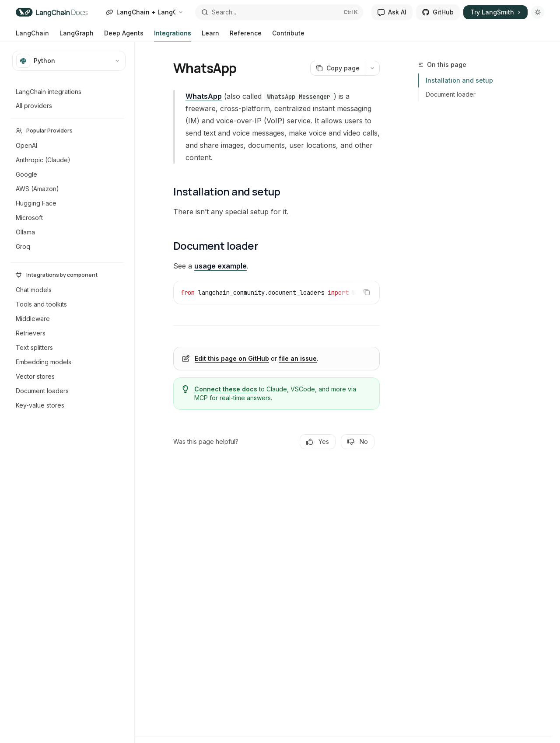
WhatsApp (204, 96)
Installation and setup (459, 80)
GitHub (438, 12)
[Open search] (279, 12)
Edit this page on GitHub (232, 358)
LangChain (32, 36)
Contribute (288, 36)
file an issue (298, 358)
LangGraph (77, 36)
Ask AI (392, 12)
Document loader (451, 94)
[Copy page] (338, 68)
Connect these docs (226, 389)
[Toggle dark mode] (538, 12)
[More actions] (372, 68)
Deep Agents (124, 36)
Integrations (173, 36)
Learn (210, 36)
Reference (246, 36)
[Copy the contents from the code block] (367, 292)
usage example (220, 266)
